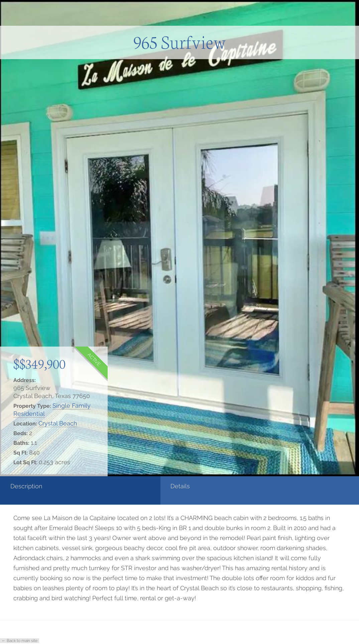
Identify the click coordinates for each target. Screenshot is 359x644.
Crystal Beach (58, 423)
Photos (140, 486)
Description (26, 486)
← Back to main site (20, 641)
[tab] (30, 490)
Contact (201, 486)
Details (80, 486)
